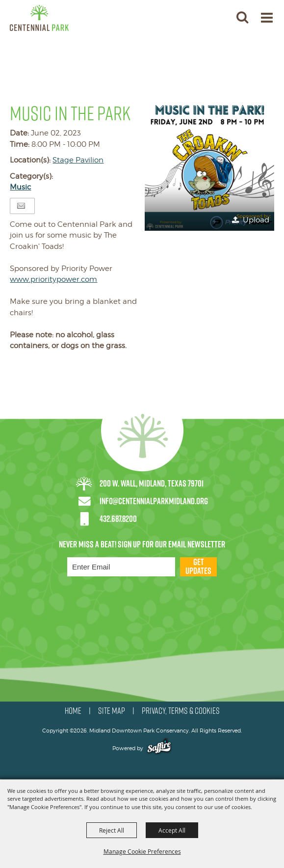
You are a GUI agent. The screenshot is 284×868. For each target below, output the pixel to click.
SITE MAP (112, 711)
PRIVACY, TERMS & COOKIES (181, 711)
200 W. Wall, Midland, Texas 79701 (152, 483)
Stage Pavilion (78, 160)
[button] (209, 166)
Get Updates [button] (198, 567)
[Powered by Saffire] (159, 748)
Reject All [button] (112, 830)
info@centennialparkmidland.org (154, 501)
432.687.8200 (118, 519)
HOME (73, 711)
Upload (256, 220)
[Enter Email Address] (121, 567)
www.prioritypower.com (53, 279)
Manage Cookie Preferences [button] (142, 851)
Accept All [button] (172, 830)
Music (20, 187)
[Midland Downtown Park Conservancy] (39, 18)
